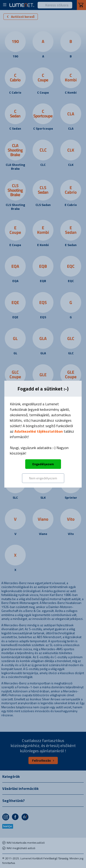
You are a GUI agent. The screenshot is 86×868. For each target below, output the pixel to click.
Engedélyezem (43, 464)
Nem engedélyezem (43, 478)
